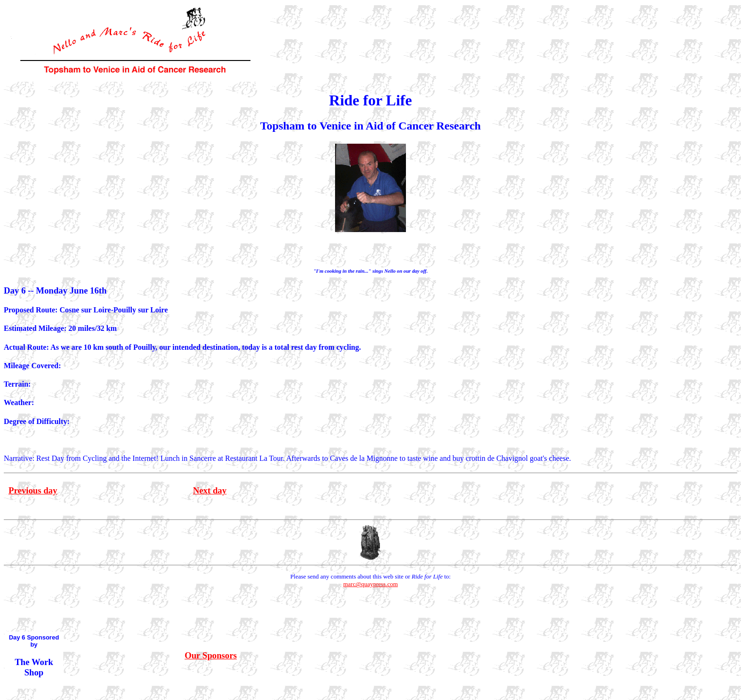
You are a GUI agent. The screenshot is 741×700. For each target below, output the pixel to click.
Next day (210, 490)
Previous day (33, 490)
